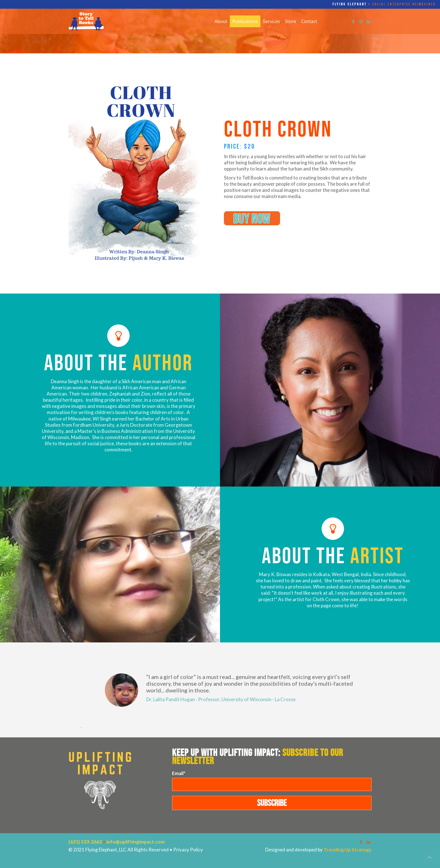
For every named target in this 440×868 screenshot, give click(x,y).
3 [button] (90, 728)
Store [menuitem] (290, 21)
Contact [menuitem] (309, 21)
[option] (220, 689)
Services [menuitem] (271, 21)
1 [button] (73, 728)
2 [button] (81, 728)
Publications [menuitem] (245, 21)
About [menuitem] (221, 21)
